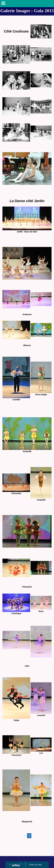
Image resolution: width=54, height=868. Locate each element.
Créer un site (35, 865)
